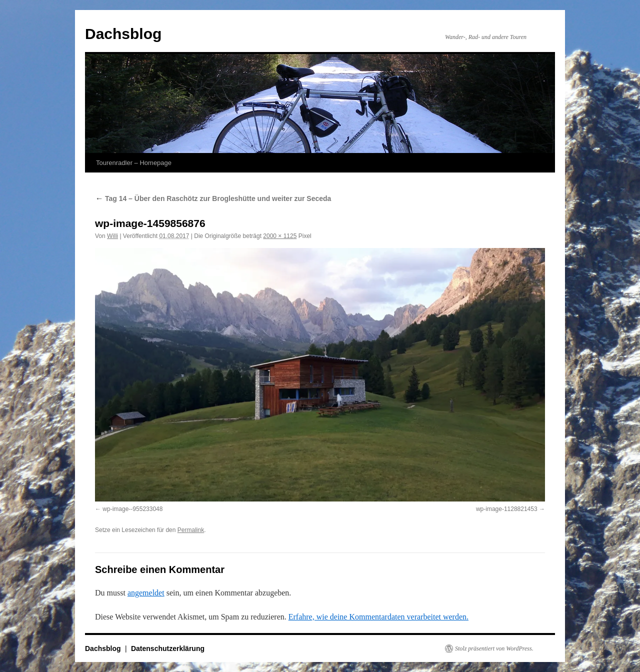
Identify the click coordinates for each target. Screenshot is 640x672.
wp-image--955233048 (132, 509)
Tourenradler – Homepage (134, 163)
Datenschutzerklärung (168, 648)
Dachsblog (123, 34)
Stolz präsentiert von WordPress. (494, 648)
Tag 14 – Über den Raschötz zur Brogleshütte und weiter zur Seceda (214, 198)
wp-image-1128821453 (507, 509)
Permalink (191, 530)
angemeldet (146, 593)
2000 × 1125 (280, 236)
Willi (112, 236)
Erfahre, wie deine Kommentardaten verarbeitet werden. (378, 617)
